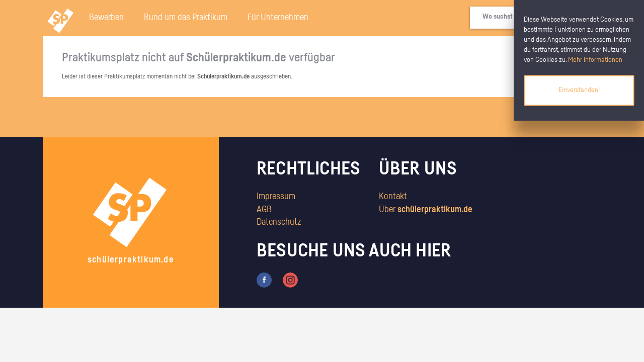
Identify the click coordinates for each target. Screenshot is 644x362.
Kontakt (393, 197)
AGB (264, 210)
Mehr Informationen (595, 60)
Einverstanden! (579, 90)
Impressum (276, 197)
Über (426, 210)
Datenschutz (279, 222)
